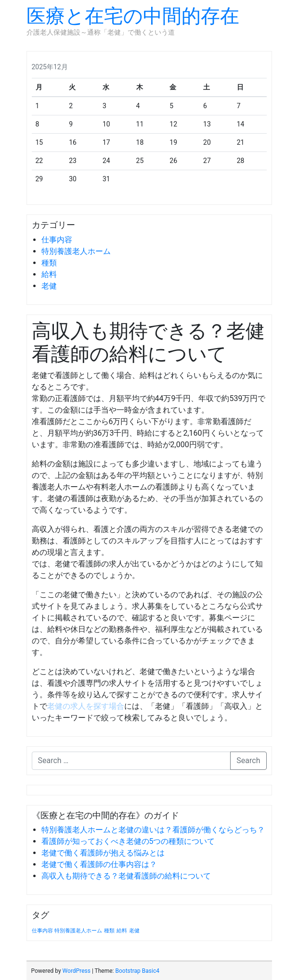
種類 (49, 263)
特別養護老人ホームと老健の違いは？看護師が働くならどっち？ (153, 830)
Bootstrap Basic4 (137, 971)
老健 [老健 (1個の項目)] (134, 931)
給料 (49, 274)
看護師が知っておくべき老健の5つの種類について (128, 841)
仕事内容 (57, 240)
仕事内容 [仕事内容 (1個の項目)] (42, 931)
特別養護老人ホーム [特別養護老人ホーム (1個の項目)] (78, 931)
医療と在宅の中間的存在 (133, 16)
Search (248, 760)
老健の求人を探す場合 (86, 706)
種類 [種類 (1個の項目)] (109, 931)
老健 (49, 286)
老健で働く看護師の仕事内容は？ (99, 864)
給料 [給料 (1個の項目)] (122, 931)
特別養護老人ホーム (76, 251)
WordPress (77, 971)
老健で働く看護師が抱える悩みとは (103, 853)
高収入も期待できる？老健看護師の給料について (126, 876)
